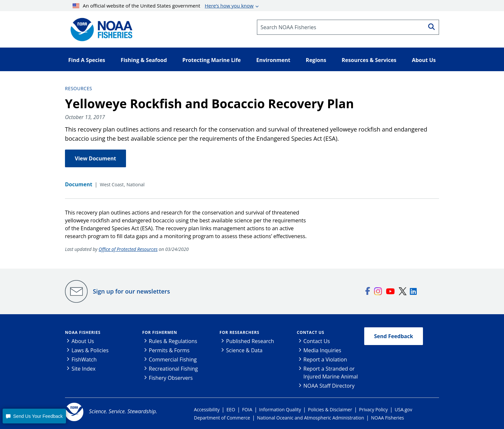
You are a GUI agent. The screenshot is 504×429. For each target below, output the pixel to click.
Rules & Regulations (173, 341)
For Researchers (239, 332)
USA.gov (403, 409)
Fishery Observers (171, 378)
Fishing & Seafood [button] (144, 60)
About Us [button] (424, 60)
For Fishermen (160, 332)
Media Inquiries (322, 350)
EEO (231, 409)
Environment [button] (273, 60)
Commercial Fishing (173, 359)
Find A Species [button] (87, 60)
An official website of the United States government (163, 6)
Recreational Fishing (173, 369)
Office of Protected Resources (128, 249)
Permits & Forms (169, 350)
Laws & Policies (90, 350)
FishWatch (84, 359)
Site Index (84, 369)
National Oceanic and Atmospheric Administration (310, 418)
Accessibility (207, 409)
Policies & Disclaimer (330, 409)
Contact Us (311, 332)
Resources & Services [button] (369, 60)
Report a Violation (325, 359)
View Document (95, 158)
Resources (79, 88)
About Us (83, 341)
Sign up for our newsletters (131, 291)
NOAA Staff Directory (329, 386)
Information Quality (280, 409)
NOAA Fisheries (83, 332)
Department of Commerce (222, 418)
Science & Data (244, 350)
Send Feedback (394, 336)
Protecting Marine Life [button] (212, 60)
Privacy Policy (373, 409)
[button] (34, 416)
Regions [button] (316, 60)
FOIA (247, 409)
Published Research (250, 341)
